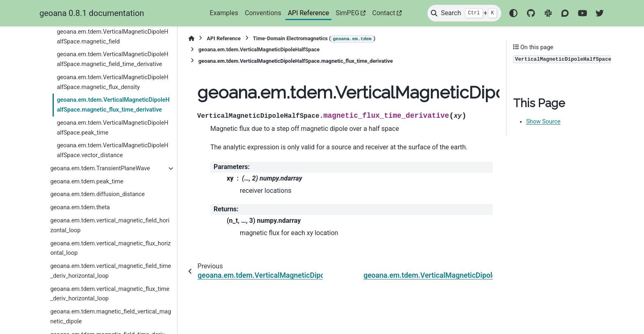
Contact (384, 13)
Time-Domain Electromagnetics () (314, 39)
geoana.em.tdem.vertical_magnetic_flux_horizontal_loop (110, 248)
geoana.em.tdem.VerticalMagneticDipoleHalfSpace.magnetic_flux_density (112, 82)
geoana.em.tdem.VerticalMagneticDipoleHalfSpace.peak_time (112, 128)
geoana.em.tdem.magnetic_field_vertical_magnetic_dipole (110, 317)
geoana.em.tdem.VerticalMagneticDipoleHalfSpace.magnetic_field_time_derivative (112, 59)
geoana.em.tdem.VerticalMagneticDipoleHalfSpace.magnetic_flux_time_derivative (113, 105)
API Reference (309, 13)
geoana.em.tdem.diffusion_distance (97, 194)
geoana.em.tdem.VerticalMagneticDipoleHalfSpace (259, 49)
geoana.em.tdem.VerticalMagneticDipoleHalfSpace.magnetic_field (112, 37)
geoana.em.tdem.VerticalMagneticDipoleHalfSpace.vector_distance (112, 150)
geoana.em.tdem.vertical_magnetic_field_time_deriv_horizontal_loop (110, 271)
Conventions (263, 13)
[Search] (464, 13)
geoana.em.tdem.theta (80, 207)
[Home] (191, 38)
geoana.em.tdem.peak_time (87, 182)
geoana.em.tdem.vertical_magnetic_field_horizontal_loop (110, 225)
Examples (224, 13)
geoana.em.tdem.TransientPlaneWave (100, 168)
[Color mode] (513, 13)
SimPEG (347, 13)
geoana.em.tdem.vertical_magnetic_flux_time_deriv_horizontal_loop (110, 294)
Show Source (543, 122)
